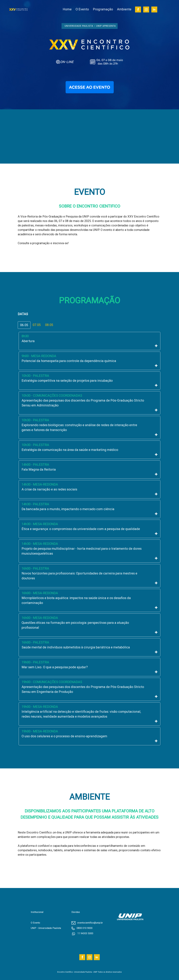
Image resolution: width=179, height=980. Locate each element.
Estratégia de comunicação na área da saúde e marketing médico (70, 450)
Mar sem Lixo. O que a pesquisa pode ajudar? (55, 667)
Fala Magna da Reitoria (39, 469)
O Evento (82, 9)
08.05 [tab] (49, 325)
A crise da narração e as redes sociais (49, 489)
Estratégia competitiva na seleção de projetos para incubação (67, 381)
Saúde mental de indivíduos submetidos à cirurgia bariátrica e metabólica (76, 647)
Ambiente (124, 9)
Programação (103, 9)
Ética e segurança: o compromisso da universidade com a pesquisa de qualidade (81, 529)
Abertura (28, 341)
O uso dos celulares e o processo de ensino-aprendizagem (64, 736)
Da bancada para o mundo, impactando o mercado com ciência (68, 509)
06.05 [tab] (24, 325)
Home (67, 9)
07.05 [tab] (37, 325)
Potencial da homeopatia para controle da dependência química (69, 361)
